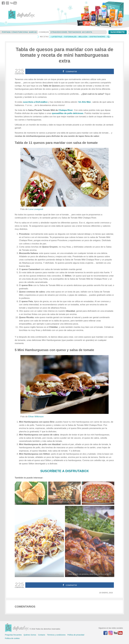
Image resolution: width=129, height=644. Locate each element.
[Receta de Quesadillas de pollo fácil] (31, 493)
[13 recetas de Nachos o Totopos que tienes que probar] (39, 541)
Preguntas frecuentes (13, 635)
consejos (44, 32)
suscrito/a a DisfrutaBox (35, 102)
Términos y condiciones (56, 635)
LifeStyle (57, 37)
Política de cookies (12, 638)
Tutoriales (70, 37)
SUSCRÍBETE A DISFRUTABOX (65, 471)
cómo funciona (20, 32)
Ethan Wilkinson (36, 417)
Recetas (44, 37)
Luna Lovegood (36, 209)
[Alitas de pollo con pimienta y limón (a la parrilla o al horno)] (90, 541)
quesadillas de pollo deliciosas (68, 113)
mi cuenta (87, 32)
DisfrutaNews (97, 37)
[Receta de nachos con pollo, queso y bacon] (98, 493)
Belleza (83, 37)
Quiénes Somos (30, 635)
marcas (33, 32)
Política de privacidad (76, 635)
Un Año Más (85, 102)
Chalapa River (66, 110)
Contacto (42, 635)
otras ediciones (59, 32)
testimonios (75, 32)
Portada (6, 32)
